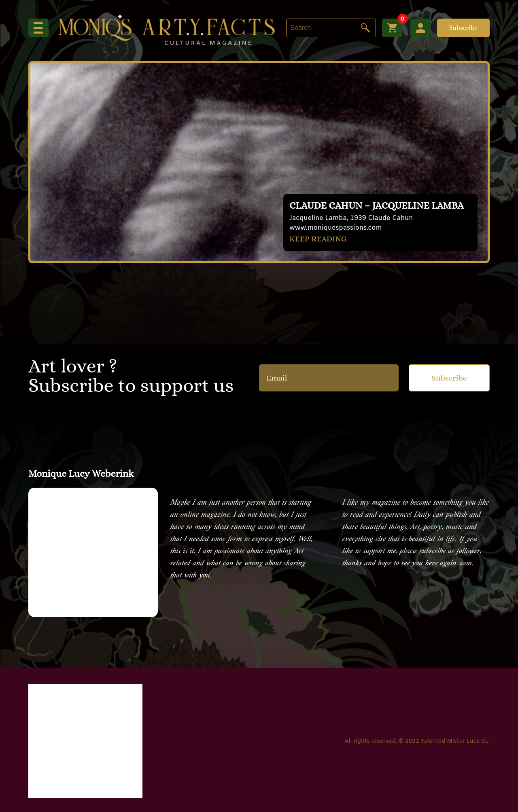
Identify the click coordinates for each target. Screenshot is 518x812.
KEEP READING (318, 239)
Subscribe (463, 28)
